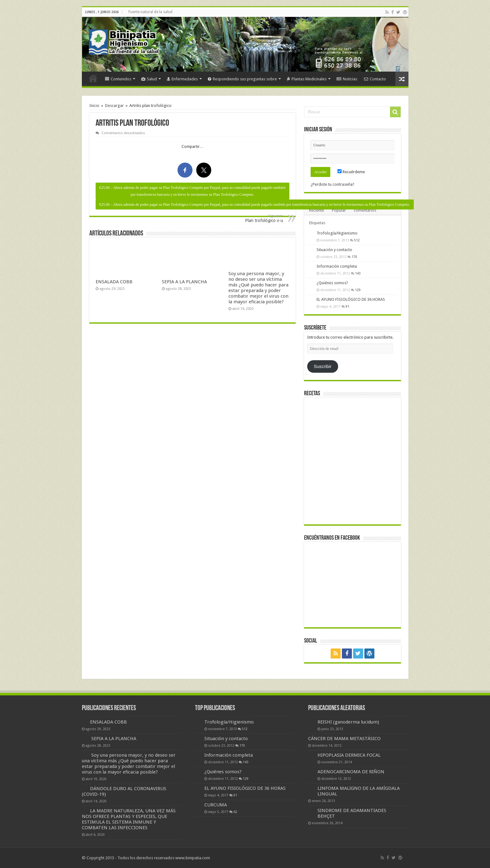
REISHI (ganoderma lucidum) (348, 722)
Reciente (317, 210)
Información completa (337, 266)
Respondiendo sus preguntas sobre (242, 79)
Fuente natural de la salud (150, 12)
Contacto (375, 79)
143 (358, 273)
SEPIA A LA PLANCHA (184, 282)
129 (358, 290)
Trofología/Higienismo (337, 233)
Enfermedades (182, 79)
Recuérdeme (351, 172)
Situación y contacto (334, 250)
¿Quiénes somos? (332, 283)
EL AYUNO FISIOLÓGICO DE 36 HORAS (351, 299)
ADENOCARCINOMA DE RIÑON (351, 772)
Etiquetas (317, 223)
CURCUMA (216, 805)
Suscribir (323, 366)
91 (347, 306)
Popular (339, 210)
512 (357, 240)
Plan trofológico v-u (251, 218)
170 (354, 257)
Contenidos (118, 79)
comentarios (365, 210)
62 (235, 812)
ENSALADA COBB (114, 282)
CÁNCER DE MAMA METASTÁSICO (344, 739)
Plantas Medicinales (307, 79)
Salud (149, 79)
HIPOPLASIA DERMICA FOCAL (349, 755)
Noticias (347, 79)
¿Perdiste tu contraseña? (332, 184)
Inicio (93, 78)
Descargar (114, 106)
